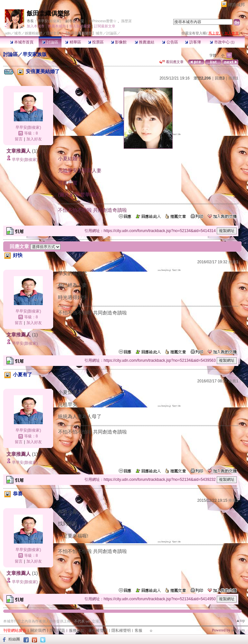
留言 (19, 139)
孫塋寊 (126, 21)
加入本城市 (36, 26)
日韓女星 (53, 33)
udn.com (238, 630)
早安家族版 (35, 54)
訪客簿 (193, 42)
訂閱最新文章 (105, 26)
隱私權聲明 (121, 630)
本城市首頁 (22, 42)
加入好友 (34, 139)
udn (8, 33)
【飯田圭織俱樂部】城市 (83, 33)
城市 (18, 33)
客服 (138, 630)
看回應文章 (172, 62)
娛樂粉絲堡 (34, 33)
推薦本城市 (57, 26)
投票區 (96, 42)
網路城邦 (236, 5)
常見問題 (57, 630)
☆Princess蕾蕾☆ (103, 21)
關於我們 (38, 630)
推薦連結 (144, 42)
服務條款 (77, 630)
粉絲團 (14, 639)
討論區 (50, 42)
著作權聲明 (98, 630)
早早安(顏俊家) (49, 21)
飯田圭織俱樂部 (48, 13)
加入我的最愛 (80, 26)
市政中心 (222, 42)
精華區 (73, 42)
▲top (240, 621)
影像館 (119, 42)
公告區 (170, 42)
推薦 (233, 78)
